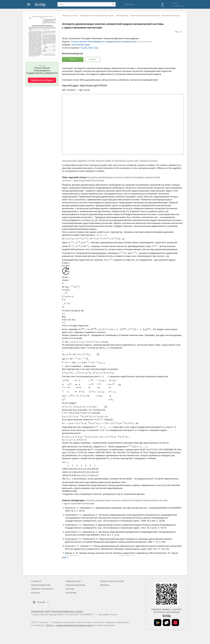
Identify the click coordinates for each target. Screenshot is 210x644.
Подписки (129, 4)
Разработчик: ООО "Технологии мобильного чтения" (57, 611)
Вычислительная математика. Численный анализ (155, 15)
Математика (122, 15)
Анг (181, 32)
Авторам (70, 589)
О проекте (36, 581)
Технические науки (81, 45)
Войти (176, 3)
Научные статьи (70, 15)
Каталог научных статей (112, 581)
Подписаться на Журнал (42, 80)
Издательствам (73, 581)
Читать (73, 59)
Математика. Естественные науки (97, 15)
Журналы (105, 585)
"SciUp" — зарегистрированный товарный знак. (69, 625)
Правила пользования (42, 589)
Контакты (36, 593)
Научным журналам (75, 585)
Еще (64, 557)
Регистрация (178, 6)
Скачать (92, 59)
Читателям (71, 593)
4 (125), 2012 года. (89, 48)
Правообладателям (41, 585)
